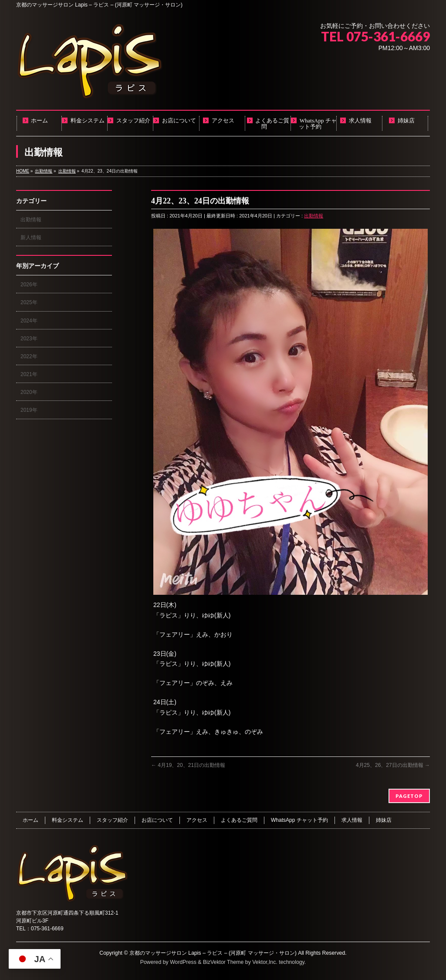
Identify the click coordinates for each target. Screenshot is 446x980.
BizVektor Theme (223, 962)
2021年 (29, 374)
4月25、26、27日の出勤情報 (393, 765)
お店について (157, 820)
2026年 (29, 285)
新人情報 (31, 237)
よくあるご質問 (239, 820)
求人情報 (352, 820)
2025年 (29, 302)
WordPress (183, 962)
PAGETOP (409, 796)
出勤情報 (314, 216)
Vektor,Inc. (265, 962)
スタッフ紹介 (112, 820)
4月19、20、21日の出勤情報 (188, 765)
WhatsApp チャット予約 (299, 820)
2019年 (29, 410)
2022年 (29, 356)
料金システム (68, 820)
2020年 (29, 392)
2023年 (29, 339)
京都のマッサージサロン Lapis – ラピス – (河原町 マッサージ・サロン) (213, 953)
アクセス (197, 820)
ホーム (30, 820)
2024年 (29, 321)
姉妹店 (384, 820)
